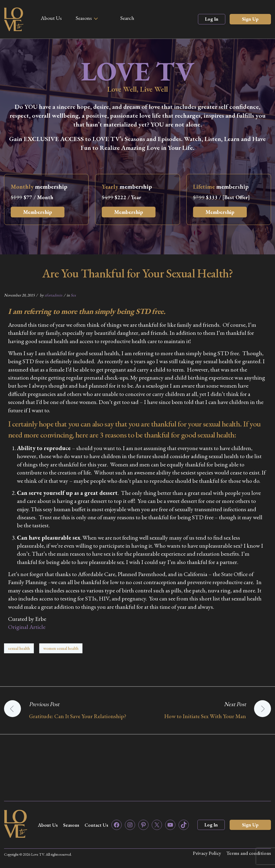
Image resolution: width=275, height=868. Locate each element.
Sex (73, 295)
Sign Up (250, 19)
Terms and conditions (249, 853)
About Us (51, 18)
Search (127, 18)
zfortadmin (53, 295)
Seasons (84, 18)
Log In (212, 19)
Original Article (27, 627)
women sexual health (61, 648)
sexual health (19, 648)
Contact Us (96, 825)
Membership (38, 212)
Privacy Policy (207, 853)
